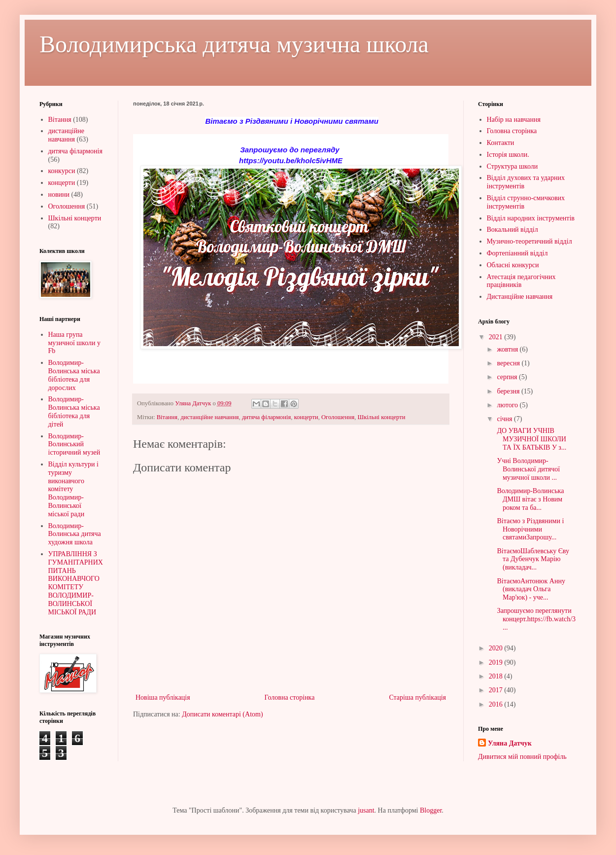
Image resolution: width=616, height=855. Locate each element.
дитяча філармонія (266, 417)
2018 (497, 676)
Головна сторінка (290, 697)
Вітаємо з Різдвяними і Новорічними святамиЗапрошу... (530, 529)
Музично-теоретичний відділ (530, 241)
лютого (508, 405)
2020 (497, 648)
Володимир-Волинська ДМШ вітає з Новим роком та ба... (530, 499)
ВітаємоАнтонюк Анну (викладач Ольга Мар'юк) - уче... (530, 589)
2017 (497, 690)
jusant (366, 810)
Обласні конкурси (513, 265)
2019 (497, 662)
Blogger (431, 810)
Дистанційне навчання (520, 297)
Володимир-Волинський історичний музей (74, 445)
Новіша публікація (163, 697)
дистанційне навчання (209, 417)
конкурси (62, 171)
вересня (509, 363)
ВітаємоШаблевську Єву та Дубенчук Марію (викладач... (532, 559)
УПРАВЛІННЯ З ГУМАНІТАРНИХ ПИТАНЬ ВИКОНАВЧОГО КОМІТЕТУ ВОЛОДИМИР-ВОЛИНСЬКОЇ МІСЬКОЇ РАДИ (76, 583)
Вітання (167, 417)
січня (505, 419)
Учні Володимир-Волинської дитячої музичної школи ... (528, 469)
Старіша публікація (417, 697)
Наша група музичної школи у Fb (74, 343)
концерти (306, 417)
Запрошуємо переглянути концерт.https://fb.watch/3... (535, 619)
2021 (497, 337)
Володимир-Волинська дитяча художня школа (75, 534)
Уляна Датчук (510, 743)
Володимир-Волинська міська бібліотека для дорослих (74, 375)
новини (59, 195)
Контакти (501, 143)
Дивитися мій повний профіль (522, 757)
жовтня (508, 349)
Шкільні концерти (382, 417)
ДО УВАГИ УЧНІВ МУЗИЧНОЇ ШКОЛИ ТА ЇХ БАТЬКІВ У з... (531, 439)
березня (509, 391)
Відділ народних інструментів (531, 218)
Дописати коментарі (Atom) (222, 714)
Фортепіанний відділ (517, 253)
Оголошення (338, 417)
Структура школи (513, 166)
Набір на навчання (514, 120)
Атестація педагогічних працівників (521, 281)
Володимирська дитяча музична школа (234, 44)
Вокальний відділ (513, 230)
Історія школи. (508, 155)
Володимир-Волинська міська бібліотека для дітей (74, 411)
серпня (508, 377)
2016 (497, 704)
